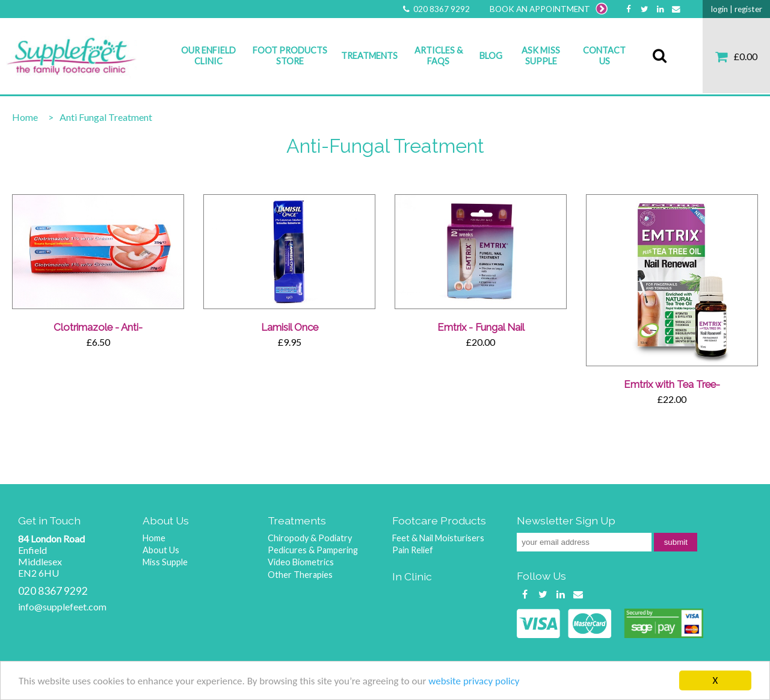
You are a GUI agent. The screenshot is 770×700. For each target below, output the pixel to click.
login (719, 9)
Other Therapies (300, 575)
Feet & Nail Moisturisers (438, 538)
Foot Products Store (290, 55)
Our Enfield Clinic (208, 55)
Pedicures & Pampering (313, 550)
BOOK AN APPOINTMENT (549, 9)
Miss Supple (165, 562)
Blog (491, 56)
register (748, 9)
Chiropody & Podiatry (310, 538)
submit (676, 542)
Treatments (369, 56)
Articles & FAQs (439, 55)
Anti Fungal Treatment (106, 117)
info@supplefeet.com (62, 606)
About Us (161, 550)
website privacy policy (474, 682)
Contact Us (604, 55)
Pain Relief (413, 550)
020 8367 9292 (436, 9)
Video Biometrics (301, 562)
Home (25, 117)
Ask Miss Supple (541, 55)
